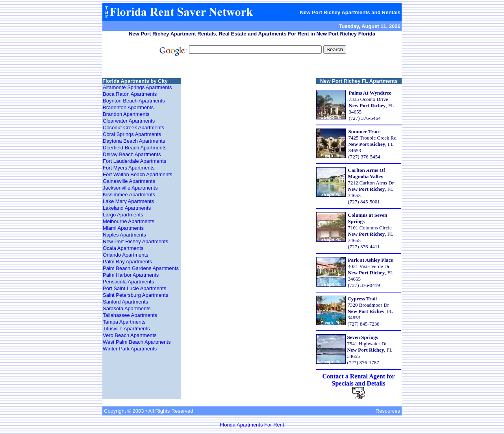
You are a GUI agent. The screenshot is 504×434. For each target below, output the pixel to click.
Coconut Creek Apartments (133, 128)
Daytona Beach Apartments (134, 141)
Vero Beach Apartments (130, 335)
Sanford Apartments (125, 302)
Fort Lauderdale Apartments (134, 161)
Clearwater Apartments (129, 121)
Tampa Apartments (124, 322)
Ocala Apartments (123, 248)
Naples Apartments (124, 235)
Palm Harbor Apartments (131, 275)
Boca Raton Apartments (130, 94)
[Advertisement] (252, 68)
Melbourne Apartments (129, 221)
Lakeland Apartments (127, 208)
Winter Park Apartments (130, 349)
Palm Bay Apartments (127, 262)
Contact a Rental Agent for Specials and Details (359, 380)
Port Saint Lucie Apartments (134, 288)
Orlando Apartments (126, 255)
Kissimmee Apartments (129, 195)
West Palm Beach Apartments (137, 342)
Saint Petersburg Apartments (135, 295)
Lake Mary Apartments (128, 201)
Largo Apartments (123, 215)
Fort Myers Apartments (129, 168)
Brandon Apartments (126, 114)
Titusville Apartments (126, 329)
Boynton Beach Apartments (134, 101)
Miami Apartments (123, 228)
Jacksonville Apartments (130, 188)
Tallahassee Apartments (130, 315)
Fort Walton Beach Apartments (138, 174)
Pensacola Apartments (128, 282)
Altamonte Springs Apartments (137, 87)
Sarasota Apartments (127, 308)
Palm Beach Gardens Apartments (141, 268)
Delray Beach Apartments (132, 154)
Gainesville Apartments (129, 181)
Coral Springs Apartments (132, 134)
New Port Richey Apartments (135, 241)
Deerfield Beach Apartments (135, 148)
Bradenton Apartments (128, 107)
